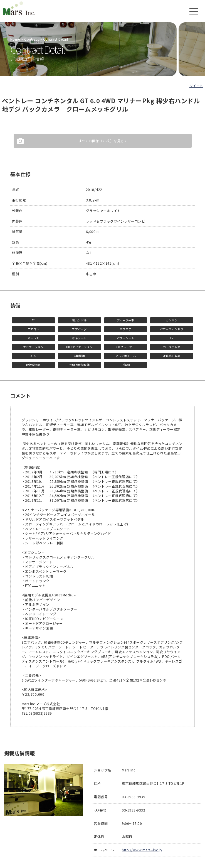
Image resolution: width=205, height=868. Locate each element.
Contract (31, 39)
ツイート (196, 86)
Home (15, 39)
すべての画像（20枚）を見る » (103, 141)
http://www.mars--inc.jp (142, 850)
